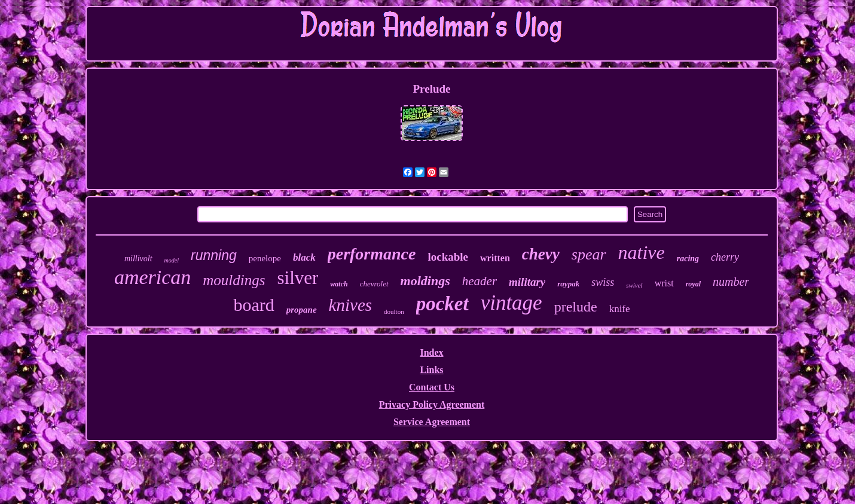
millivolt (138, 259)
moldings (425, 281)
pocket (442, 304)
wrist (664, 283)
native (642, 252)
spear (589, 254)
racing (688, 259)
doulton (394, 311)
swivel (634, 285)
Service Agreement (432, 422)
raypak (568, 284)
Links (431, 370)
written (495, 258)
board (254, 305)
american (152, 277)
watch (339, 284)
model (172, 260)
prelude (576, 307)
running (214, 255)
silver (297, 278)
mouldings (234, 280)
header (480, 281)
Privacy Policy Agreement (432, 404)
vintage (512, 303)
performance (372, 254)
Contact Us (432, 387)
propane (302, 310)
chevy (541, 254)
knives (350, 305)
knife (620, 309)
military (527, 282)
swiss (603, 282)
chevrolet (374, 284)
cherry (725, 257)
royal (693, 284)
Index (431, 352)
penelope (265, 258)
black (304, 257)
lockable (448, 257)
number (731, 282)
